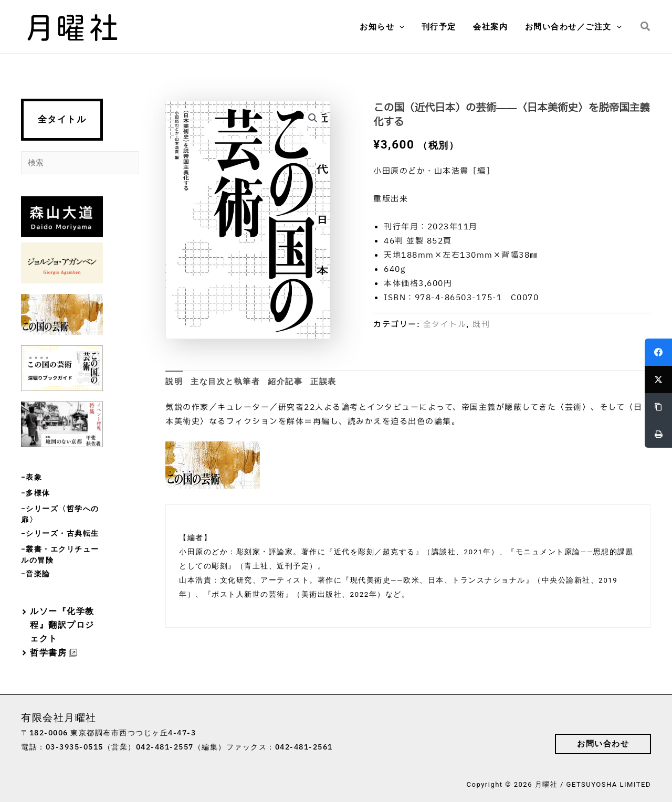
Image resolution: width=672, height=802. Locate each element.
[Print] (658, 434)
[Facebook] (658, 352)
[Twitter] (658, 379)
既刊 (481, 325)
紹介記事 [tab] (285, 382)
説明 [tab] (174, 382)
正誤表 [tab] (323, 382)
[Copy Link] (658, 407)
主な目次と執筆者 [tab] (225, 382)
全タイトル (62, 119)
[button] (404, 27)
